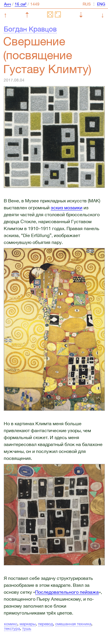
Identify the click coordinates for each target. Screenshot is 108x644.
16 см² (21, 4)
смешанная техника (73, 624)
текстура (12, 628)
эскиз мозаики (67, 208)
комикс (11, 624)
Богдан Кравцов (30, 29)
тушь (27, 628)
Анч (7, 4)
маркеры (28, 624)
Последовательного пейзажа (67, 592)
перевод (46, 624)
